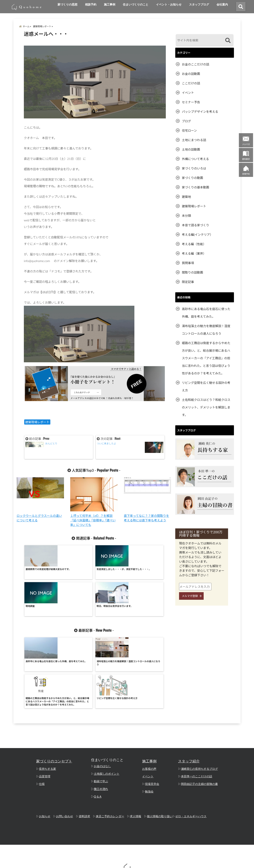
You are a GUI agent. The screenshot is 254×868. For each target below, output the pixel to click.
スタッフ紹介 (189, 693)
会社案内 (222, 5)
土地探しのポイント (107, 706)
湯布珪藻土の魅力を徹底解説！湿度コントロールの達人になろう (206, 330)
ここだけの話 (191, 83)
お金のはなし (102, 698)
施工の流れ (101, 721)
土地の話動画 (191, 149)
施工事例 (110, 5)
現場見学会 (152, 716)
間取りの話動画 (192, 272)
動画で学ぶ (101, 713)
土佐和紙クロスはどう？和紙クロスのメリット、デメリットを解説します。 (206, 407)
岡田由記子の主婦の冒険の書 (199, 716)
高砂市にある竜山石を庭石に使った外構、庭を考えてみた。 (206, 313)
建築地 (186, 197)
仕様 (42, 716)
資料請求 (84, 748)
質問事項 (188, 263)
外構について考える (195, 159)
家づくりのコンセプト (54, 693)
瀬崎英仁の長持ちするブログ (199, 701)
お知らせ (45, 748)
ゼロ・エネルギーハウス (191, 748)
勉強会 (149, 723)
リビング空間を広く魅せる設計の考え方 (206, 386)
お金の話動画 (191, 74)
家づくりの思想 (67, 5)
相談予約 (91, 5)
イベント (188, 93)
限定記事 (188, 282)
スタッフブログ (199, 5)
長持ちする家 (48, 701)
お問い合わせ (65, 748)
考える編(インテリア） (197, 234)
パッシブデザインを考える (200, 112)
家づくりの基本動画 (196, 187)
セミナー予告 (191, 102)
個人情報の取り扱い (160, 748)
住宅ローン (189, 130)
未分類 (186, 216)
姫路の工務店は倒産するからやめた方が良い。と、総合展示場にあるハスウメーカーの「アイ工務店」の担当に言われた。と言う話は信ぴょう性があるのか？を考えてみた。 (206, 358)
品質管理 (45, 708)
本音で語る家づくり (196, 225)
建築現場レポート (37, 422)
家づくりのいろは (194, 168)
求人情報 (136, 748)
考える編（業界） (194, 253)
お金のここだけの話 (196, 64)
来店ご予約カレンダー (110, 748)
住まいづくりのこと (136, 5)
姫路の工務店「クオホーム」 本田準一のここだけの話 (120, 863)
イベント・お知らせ (169, 5)
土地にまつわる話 (194, 140)
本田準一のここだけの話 (197, 708)
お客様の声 (149, 701)
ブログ (186, 121)
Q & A (98, 728)
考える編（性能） (194, 244)
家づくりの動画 (192, 178)
